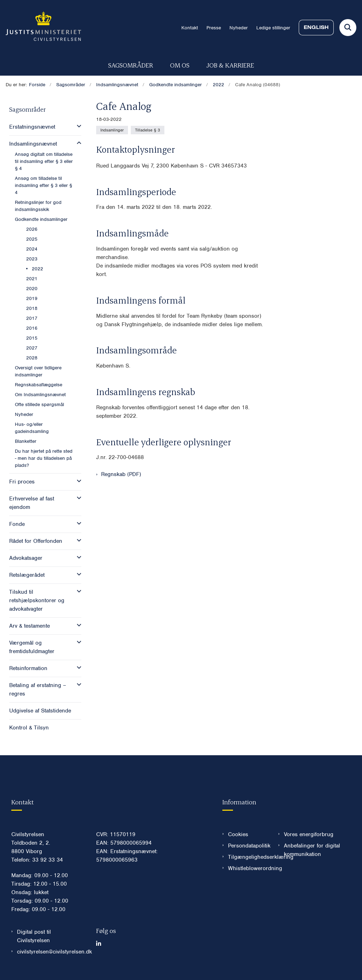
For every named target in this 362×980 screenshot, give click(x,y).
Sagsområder (131, 65)
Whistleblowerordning (247, 868)
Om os (180, 65)
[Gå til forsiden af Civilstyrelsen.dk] (41, 28)
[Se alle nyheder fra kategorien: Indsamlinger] (112, 130)
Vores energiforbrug (309, 834)
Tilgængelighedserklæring (247, 857)
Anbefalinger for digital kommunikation (312, 850)
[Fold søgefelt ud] (348, 28)
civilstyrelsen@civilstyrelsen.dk (51, 952)
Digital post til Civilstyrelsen (34, 936)
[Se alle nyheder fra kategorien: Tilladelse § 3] (148, 130)
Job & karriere (230, 65)
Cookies (238, 834)
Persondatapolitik (247, 846)
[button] (77, 126)
